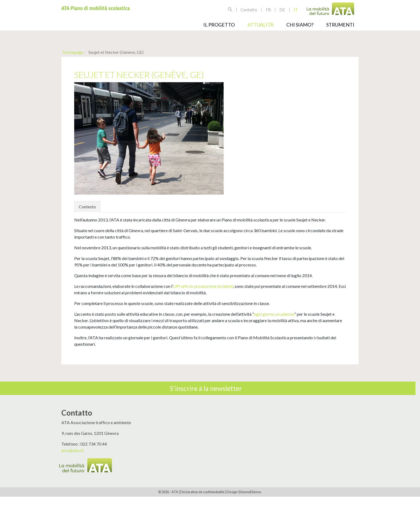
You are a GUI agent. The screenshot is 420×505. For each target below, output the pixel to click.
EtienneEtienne (250, 492)
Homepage (73, 52)
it (296, 10)
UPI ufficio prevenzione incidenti (203, 286)
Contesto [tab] (87, 207)
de (282, 10)
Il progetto (219, 25)
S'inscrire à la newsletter (206, 388)
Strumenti (340, 25)
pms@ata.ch (73, 450)
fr (268, 10)
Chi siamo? (300, 25)
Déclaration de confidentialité (202, 492)
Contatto (249, 10)
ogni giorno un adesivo (274, 314)
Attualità (260, 25)
